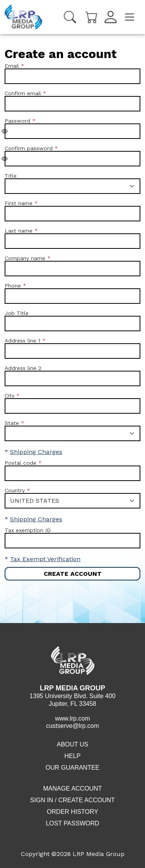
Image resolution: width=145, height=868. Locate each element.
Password (17, 121)
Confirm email (23, 93)
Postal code (20, 463)
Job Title (17, 313)
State (12, 423)
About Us (73, 744)
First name (19, 203)
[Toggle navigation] (130, 17)
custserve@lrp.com (72, 726)
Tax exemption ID (28, 530)
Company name (25, 258)
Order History (72, 812)
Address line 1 (22, 341)
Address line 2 (23, 368)
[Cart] (92, 16)
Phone (13, 286)
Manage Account (72, 788)
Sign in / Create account (72, 800)
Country (15, 490)
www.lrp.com (72, 718)
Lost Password (72, 823)
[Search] (70, 17)
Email (12, 66)
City (9, 395)
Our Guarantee (73, 768)
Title (11, 176)
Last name (19, 231)
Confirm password (29, 148)
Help (73, 756)
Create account (73, 574)
